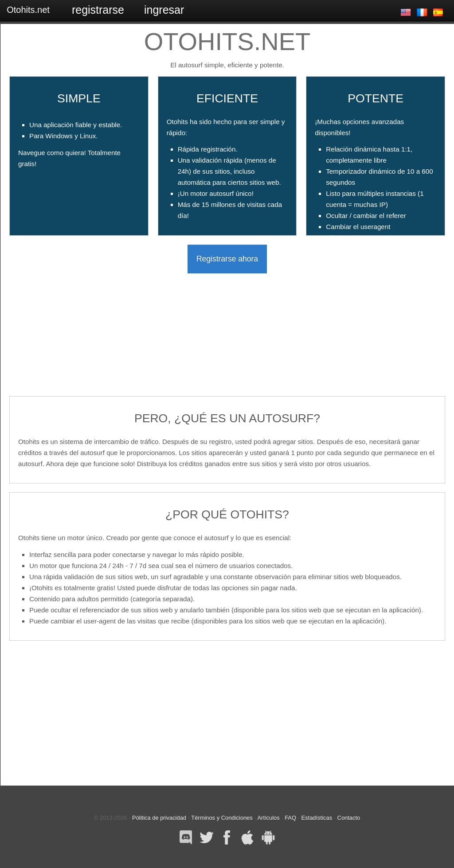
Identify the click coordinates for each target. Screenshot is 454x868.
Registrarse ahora (227, 259)
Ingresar (164, 10)
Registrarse (98, 10)
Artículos (268, 818)
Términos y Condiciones (222, 818)
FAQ (290, 818)
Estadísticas (317, 818)
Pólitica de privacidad (159, 818)
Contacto (349, 818)
